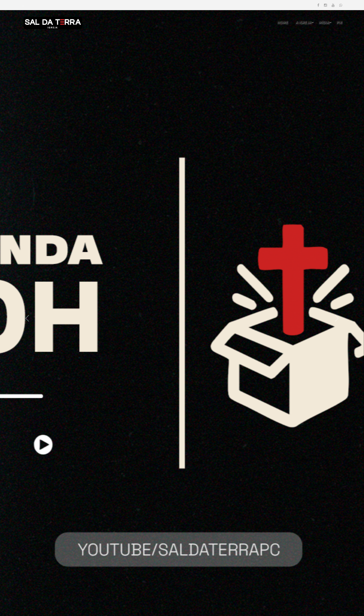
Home (283, 22)
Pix (339, 22)
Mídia (324, 22)
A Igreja (303, 22)
